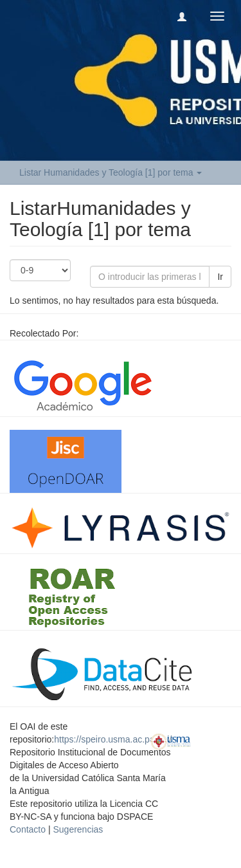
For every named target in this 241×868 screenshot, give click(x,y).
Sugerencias (78, 829)
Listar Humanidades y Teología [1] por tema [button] (111, 172)
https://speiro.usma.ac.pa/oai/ (113, 739)
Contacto (28, 829)
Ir (220, 277)
